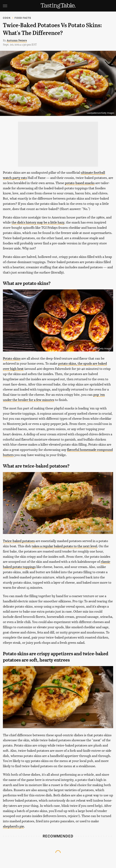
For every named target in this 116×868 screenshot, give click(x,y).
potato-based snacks (80, 183)
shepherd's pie (13, 826)
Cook (7, 18)
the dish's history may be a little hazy (38, 222)
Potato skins (12, 358)
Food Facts (23, 18)
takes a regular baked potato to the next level (64, 546)
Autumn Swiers (17, 40)
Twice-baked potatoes (19, 541)
